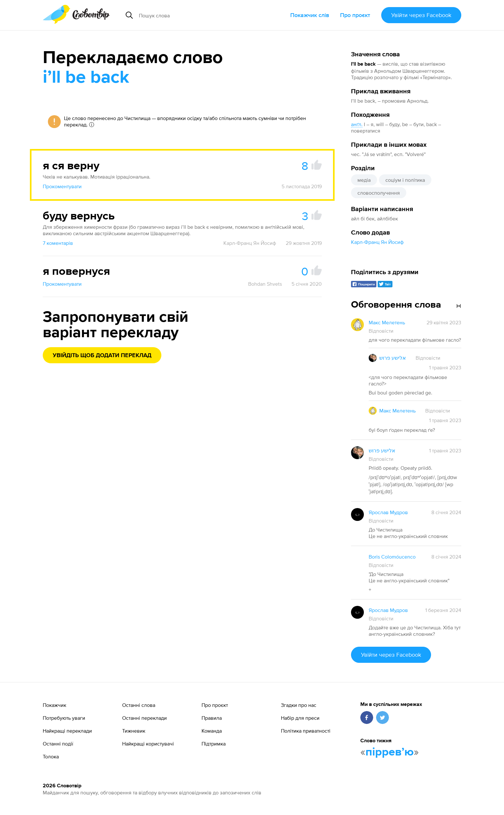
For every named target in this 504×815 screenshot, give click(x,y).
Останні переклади (144, 718)
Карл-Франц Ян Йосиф (377, 242)
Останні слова (139, 705)
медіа (364, 180)
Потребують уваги (64, 718)
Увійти (421, 15)
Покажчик (54, 705)
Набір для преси (300, 718)
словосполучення (379, 193)
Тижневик (134, 731)
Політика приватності (306, 731)
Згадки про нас (299, 705)
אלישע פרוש (393, 358)
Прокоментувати (62, 186)
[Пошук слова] (196, 15)
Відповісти (381, 331)
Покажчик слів (310, 15)
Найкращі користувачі (148, 744)
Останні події (58, 744)
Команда (212, 731)
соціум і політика (405, 180)
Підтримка (214, 744)
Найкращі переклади (67, 731)
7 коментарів (58, 243)
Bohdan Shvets (265, 284)
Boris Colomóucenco (392, 557)
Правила (212, 718)
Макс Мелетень (387, 322)
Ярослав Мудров (388, 512)
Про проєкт (355, 15)
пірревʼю (390, 752)
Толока (51, 756)
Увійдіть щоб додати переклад (102, 356)
